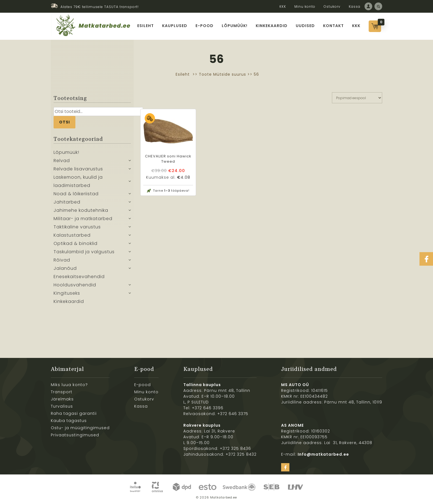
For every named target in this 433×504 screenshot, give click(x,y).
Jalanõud (65, 268)
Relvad (62, 161)
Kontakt (333, 26)
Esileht (146, 26)
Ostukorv (332, 6)
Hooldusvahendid (75, 285)
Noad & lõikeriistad (76, 194)
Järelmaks (62, 399)
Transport (62, 392)
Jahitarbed (67, 202)
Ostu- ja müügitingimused (80, 428)
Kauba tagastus (69, 421)
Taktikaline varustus (77, 227)
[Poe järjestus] (357, 98)
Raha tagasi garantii (74, 413)
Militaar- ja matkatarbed (83, 219)
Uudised (305, 26)
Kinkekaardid (272, 26)
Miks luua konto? (69, 385)
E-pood (204, 26)
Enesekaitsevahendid (79, 277)
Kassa (355, 6)
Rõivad (62, 260)
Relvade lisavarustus (78, 169)
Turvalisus (62, 406)
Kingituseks (67, 293)
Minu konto (305, 6)
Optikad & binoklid (76, 243)
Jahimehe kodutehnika (81, 210)
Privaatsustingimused (75, 435)
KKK (283, 6)
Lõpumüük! (235, 26)
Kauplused (175, 26)
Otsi (64, 122)
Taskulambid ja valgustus (84, 252)
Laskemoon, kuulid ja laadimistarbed (78, 181)
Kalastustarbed (72, 235)
